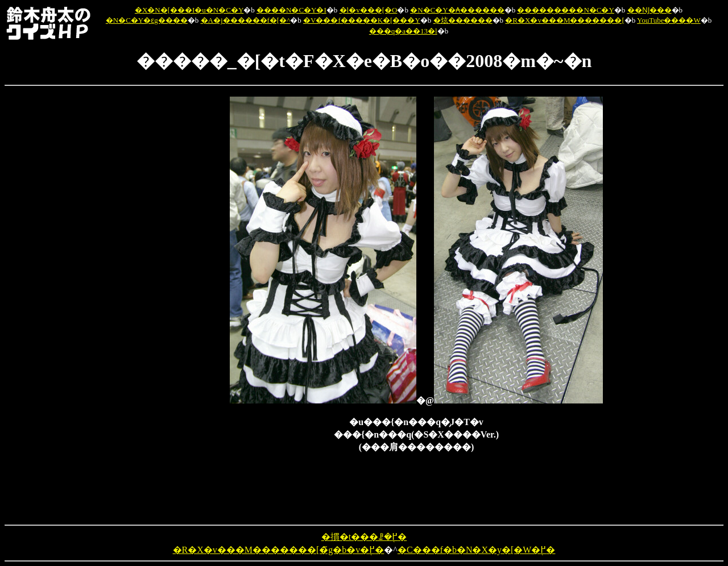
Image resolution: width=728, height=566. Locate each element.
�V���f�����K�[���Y (362, 20)
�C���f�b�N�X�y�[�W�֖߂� (477, 550)
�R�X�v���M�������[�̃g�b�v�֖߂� (279, 550)
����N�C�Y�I (291, 10)
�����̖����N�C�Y (565, 10)
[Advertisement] (171, 267)
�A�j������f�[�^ (246, 20)
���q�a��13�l (403, 31)
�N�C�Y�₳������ (457, 10)
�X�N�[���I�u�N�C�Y (189, 10)
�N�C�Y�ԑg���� (147, 20)
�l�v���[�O (369, 10)
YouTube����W (669, 20)
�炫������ (463, 20)
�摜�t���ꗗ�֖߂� (364, 537)
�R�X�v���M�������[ (564, 20)
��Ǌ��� (650, 10)
